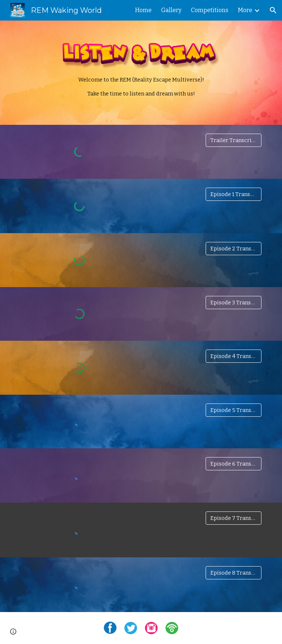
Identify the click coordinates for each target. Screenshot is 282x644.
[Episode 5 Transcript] (233, 410)
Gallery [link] (171, 10)
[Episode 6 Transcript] (233, 464)
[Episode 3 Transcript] (233, 303)
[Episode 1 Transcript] (233, 194)
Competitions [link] (210, 10)
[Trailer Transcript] (233, 140)
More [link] (245, 10)
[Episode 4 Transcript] (233, 356)
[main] (141, 87)
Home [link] (143, 10)
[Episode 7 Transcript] (233, 518)
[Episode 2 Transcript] (233, 248)
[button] (273, 10)
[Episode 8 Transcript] (233, 573)
